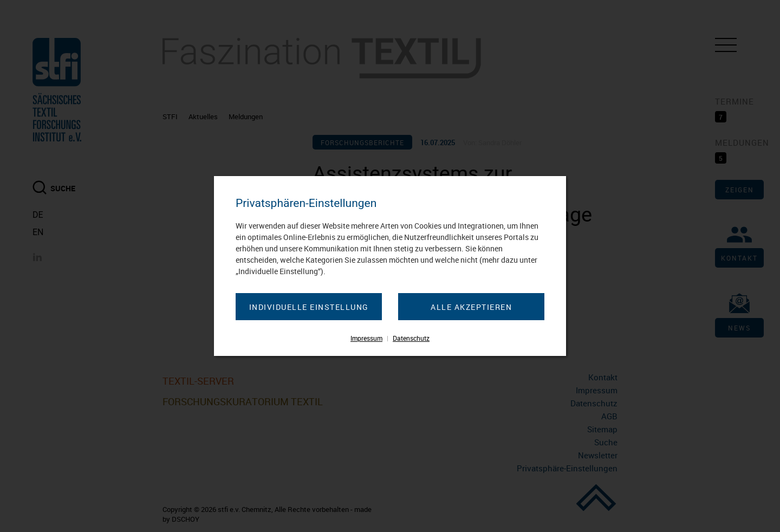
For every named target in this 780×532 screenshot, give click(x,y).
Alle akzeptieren (471, 307)
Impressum (366, 338)
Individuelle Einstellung (309, 307)
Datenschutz (411, 338)
